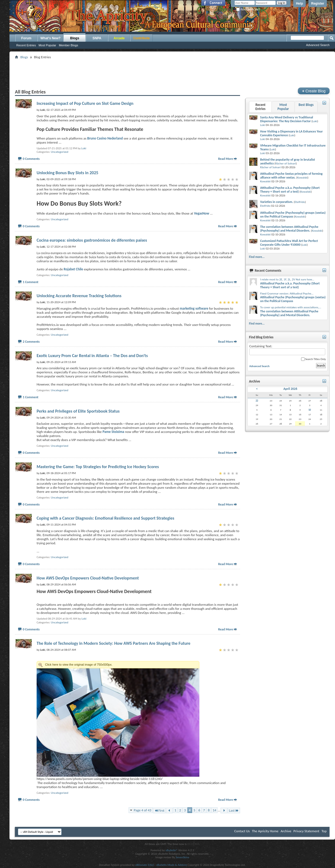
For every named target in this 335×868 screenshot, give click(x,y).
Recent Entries (26, 45)
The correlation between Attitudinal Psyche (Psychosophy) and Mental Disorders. (289, 229)
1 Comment (31, 282)
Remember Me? (248, 10)
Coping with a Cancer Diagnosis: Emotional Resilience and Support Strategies (105, 518)
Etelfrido (300, 202)
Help (299, 4)
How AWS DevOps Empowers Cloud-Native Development (88, 578)
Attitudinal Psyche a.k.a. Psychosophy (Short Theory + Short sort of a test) (290, 190)
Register (318, 4)
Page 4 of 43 (143, 810)
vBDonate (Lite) (144, 865)
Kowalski (302, 178)
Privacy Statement (306, 831)
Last (234, 810)
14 (214, 810)
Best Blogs (306, 105)
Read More (226, 159)
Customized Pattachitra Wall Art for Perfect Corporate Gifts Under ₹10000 (289, 243)
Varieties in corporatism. (277, 202)
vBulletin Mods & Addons (172, 865)
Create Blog (314, 91)
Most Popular (47, 45)
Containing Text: (287, 350)
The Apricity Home (265, 831)
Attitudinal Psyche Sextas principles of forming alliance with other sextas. (291, 176)
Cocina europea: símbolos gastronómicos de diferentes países (92, 240)
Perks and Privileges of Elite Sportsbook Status (78, 411)
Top (324, 831)
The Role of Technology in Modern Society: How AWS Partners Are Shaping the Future (114, 643)
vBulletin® (172, 850)
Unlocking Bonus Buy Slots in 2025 (67, 173)
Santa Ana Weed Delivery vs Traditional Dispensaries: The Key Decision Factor (287, 119)
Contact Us (242, 831)
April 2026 (290, 389)
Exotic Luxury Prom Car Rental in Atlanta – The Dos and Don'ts (92, 356)
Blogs (75, 38)
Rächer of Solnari (286, 163)
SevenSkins (182, 857)
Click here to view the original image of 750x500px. (118, 665)
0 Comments (31, 159)
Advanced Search (318, 45)
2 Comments (31, 342)
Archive (286, 831)
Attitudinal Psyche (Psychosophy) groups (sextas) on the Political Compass (293, 215)
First (159, 810)
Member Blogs (68, 45)
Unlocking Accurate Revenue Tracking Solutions (79, 296)
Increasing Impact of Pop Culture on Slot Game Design (85, 103)
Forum (26, 38)
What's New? (50, 38)
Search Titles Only (313, 359)
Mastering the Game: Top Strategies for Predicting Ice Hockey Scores (98, 467)
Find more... (257, 257)
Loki (84, 148)
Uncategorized (60, 152)
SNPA (97, 38)
